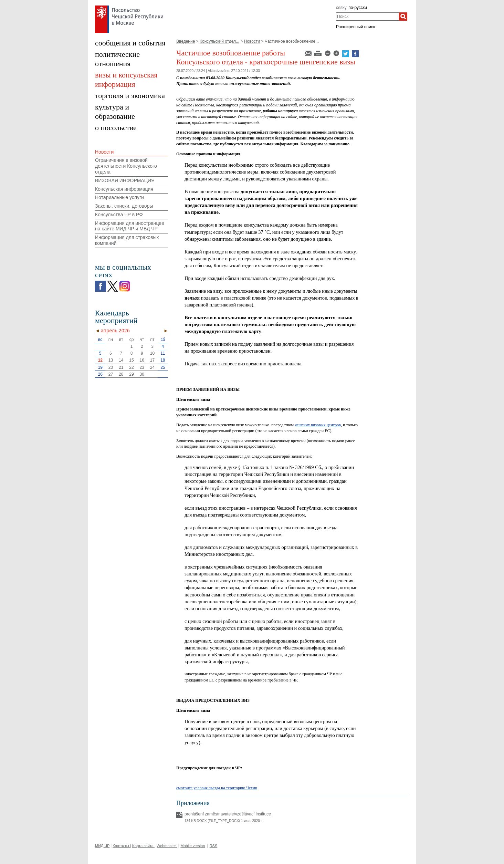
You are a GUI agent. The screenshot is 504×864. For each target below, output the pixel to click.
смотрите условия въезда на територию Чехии (217, 788)
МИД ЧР (102, 846)
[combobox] (367, 17)
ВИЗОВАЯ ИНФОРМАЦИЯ (125, 180)
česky (341, 8)
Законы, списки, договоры (124, 206)
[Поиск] (403, 17)
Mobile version (193, 846)
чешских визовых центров (318, 425)
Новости (252, 41)
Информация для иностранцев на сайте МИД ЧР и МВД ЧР (130, 226)
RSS (214, 846)
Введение (186, 41)
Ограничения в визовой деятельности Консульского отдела (126, 166)
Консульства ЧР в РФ (119, 215)
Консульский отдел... (219, 41)
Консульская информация (124, 189)
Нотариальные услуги (119, 197)
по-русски (358, 8)
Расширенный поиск (355, 27)
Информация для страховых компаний (127, 240)
